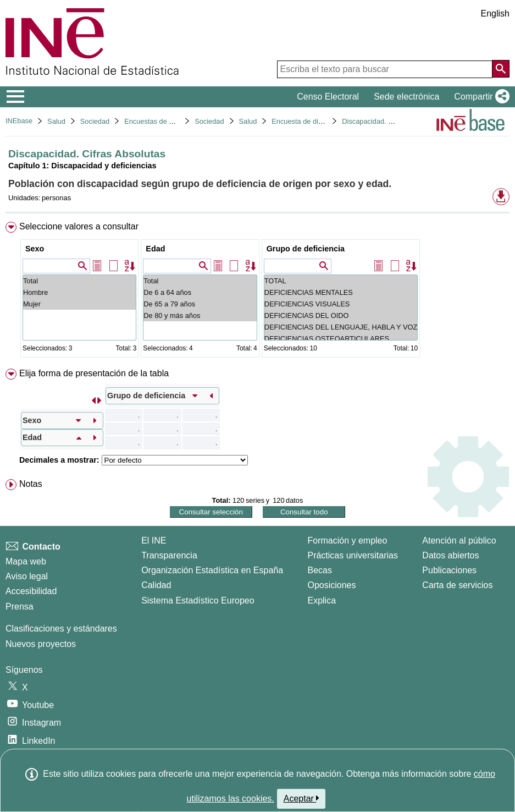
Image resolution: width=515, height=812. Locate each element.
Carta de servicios (457, 585)
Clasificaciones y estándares (61, 629)
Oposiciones (331, 585)
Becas (319, 570)
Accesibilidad (31, 591)
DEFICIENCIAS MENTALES (341, 292)
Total (79, 281)
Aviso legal (27, 576)
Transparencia (169, 555)
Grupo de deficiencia (306, 249)
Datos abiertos (450, 555)
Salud (56, 121)
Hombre (79, 292)
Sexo (35, 249)
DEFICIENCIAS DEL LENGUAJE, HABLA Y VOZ (341, 327)
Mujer (79, 304)
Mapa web (26, 561)
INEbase (19, 121)
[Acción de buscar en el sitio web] (501, 69)
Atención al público (459, 541)
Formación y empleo (347, 541)
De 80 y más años (200, 316)
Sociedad (95, 121)
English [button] (495, 13)
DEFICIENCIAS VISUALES (341, 304)
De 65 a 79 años (200, 304)
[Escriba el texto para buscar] (385, 69)
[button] (480, 97)
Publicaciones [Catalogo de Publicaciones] (449, 570)
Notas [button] (31, 484)
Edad (155, 249)
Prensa (20, 607)
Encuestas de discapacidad (167, 121)
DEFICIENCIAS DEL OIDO (341, 316)
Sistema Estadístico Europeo (198, 600)
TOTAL (341, 281)
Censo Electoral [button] (328, 97)
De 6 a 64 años (200, 292)
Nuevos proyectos (41, 644)
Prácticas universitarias (353, 555)
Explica (322, 600)
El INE (154, 541)
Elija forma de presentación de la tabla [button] (94, 373)
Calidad (156, 585)
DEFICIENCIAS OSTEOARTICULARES (341, 339)
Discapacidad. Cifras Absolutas (390, 121)
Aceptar (301, 798)
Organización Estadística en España (212, 570)
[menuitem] (257, 292)
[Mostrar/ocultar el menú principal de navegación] (16, 97)
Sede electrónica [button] (406, 97)
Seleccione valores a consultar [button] (79, 226)
